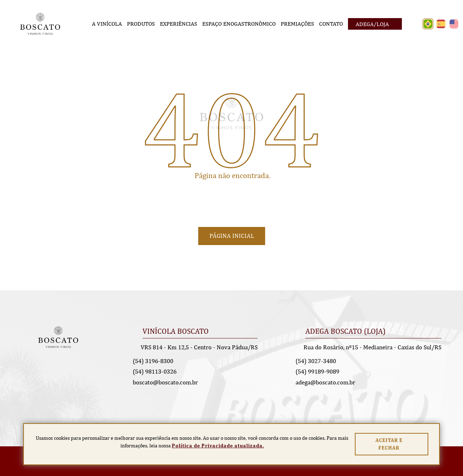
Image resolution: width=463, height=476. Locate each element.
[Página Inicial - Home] (40, 23)
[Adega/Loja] (375, 24)
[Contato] (331, 24)
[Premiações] (297, 24)
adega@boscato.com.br (325, 382)
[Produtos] (141, 24)
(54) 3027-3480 (316, 361)
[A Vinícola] (107, 24)
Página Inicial (232, 236)
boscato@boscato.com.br (165, 382)
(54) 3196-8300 (153, 361)
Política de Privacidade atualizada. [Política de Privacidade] (218, 446)
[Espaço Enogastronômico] (239, 24)
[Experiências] (179, 24)
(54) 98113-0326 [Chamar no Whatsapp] (155, 371)
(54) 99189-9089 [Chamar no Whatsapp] (317, 371)
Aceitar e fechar (389, 444)
